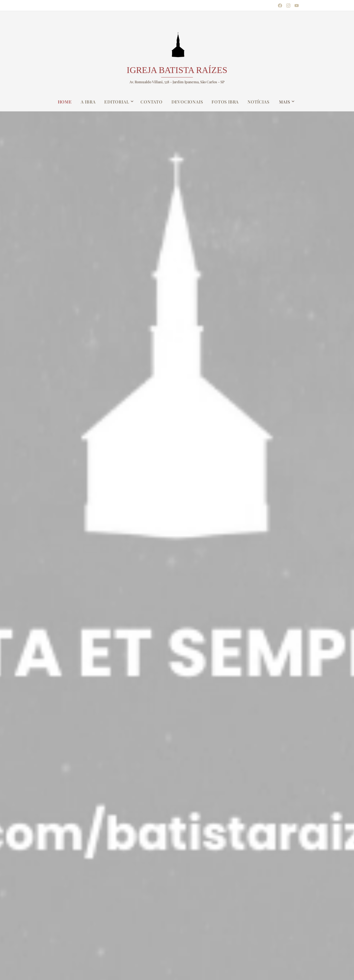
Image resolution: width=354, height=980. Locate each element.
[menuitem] (68, 102)
